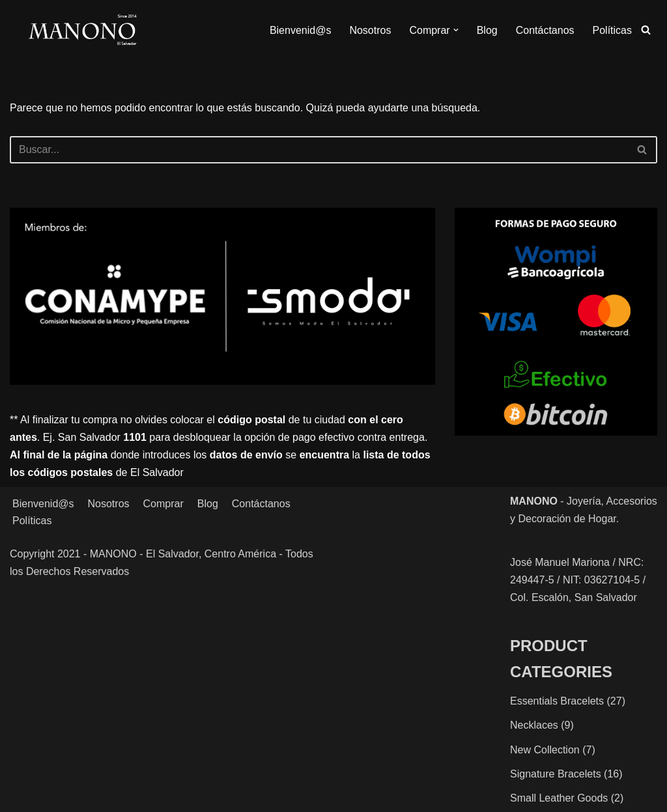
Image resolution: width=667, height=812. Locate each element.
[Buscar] (646, 30)
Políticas (612, 30)
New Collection (545, 750)
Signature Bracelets (556, 774)
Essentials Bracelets (557, 701)
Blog (487, 30)
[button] (456, 30)
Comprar (163, 504)
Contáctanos (545, 30)
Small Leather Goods (559, 798)
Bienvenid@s (301, 30)
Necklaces (534, 725)
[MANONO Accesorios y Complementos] (82, 30)
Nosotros (370, 30)
